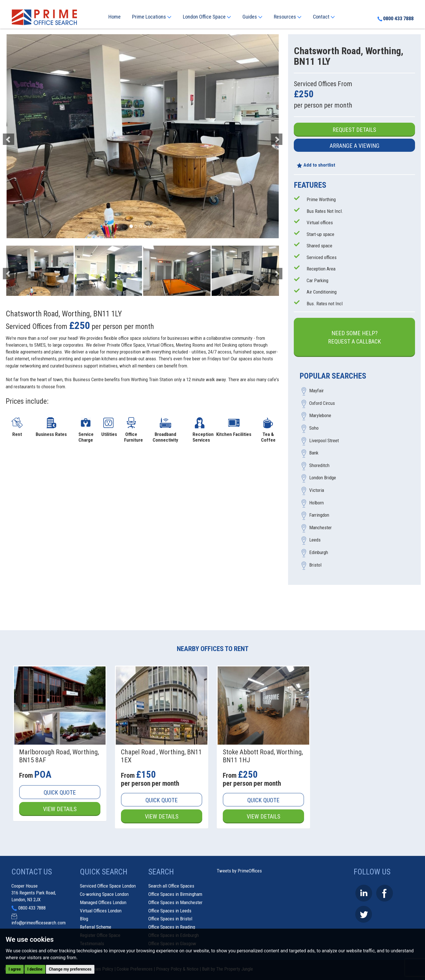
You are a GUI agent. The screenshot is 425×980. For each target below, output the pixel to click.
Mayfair (316, 391)
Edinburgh (319, 552)
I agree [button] (15, 969)
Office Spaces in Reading (172, 927)
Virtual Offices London (101, 911)
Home (115, 17)
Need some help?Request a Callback (355, 337)
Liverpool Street (324, 441)
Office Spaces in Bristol (170, 919)
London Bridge (323, 478)
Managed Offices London (103, 902)
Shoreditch (319, 465)
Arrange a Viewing (355, 146)
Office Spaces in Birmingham (175, 894)
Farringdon (319, 515)
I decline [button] (35, 969)
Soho (314, 428)
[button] (26, 136)
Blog (84, 919)
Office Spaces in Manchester (175, 902)
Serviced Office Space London (108, 886)
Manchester (320, 528)
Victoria (317, 490)
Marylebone (320, 416)
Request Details (354, 130)
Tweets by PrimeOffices (239, 871)
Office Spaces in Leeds (170, 911)
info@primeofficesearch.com (39, 923)
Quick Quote (60, 793)
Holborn (316, 503)
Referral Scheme (96, 927)
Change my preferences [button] (70, 969)
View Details (60, 809)
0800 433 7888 (395, 19)
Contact (324, 17)
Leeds (315, 540)
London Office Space (207, 17)
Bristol (315, 565)
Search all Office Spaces (171, 886)
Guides (252, 17)
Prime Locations (152, 17)
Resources (288, 17)
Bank (314, 453)
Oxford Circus (322, 403)
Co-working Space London (104, 894)
